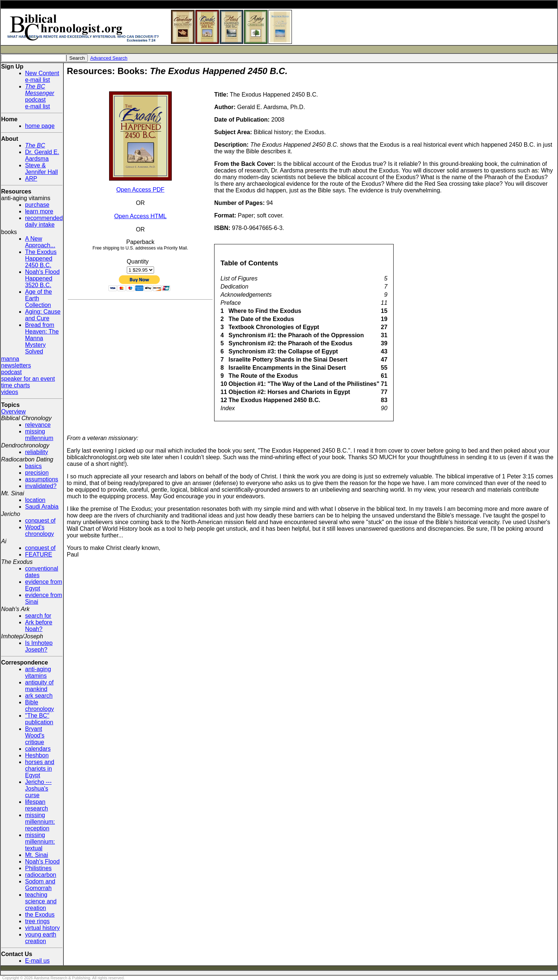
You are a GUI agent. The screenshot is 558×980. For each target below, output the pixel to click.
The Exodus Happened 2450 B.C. (41, 259)
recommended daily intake (44, 221)
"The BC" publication (39, 719)
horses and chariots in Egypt (40, 769)
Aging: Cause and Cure (43, 315)
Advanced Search (109, 58)
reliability (36, 452)
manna (10, 359)
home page (40, 126)
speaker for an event (28, 379)
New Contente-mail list (42, 76)
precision (37, 473)
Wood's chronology (39, 531)
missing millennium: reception (40, 822)
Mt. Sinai (36, 855)
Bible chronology (39, 706)
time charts (15, 385)
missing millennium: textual (40, 842)
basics (33, 466)
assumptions (42, 479)
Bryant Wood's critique (35, 735)
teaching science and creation (41, 901)
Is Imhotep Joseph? (39, 646)
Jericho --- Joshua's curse (38, 789)
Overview (13, 411)
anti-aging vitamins (38, 672)
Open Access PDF (140, 190)
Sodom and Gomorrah (40, 885)
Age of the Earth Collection (39, 298)
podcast (11, 372)
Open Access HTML (140, 216)
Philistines (38, 868)
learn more (39, 211)
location (35, 500)
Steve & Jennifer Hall (41, 169)
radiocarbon (41, 875)
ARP (31, 179)
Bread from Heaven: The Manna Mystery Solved (42, 338)
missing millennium (39, 435)
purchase (37, 205)
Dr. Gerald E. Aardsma (42, 155)
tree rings (37, 921)
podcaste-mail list (40, 96)
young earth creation (41, 938)
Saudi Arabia (42, 507)
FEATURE (39, 554)
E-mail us (37, 961)
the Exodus (40, 915)
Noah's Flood (42, 862)
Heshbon (37, 755)
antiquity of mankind (39, 686)
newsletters (16, 365)
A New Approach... (40, 242)
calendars (38, 749)
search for (38, 616)
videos (10, 392)
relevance (38, 425)
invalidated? (41, 486)
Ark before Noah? (39, 626)
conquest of (40, 521)
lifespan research (36, 805)
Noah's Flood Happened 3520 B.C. (42, 278)
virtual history (42, 928)
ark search (39, 696)
